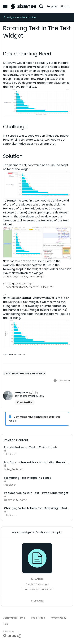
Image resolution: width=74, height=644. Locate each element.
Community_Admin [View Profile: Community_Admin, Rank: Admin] (16, 500)
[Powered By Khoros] (37, 635)
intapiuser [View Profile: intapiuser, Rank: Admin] (21, 392)
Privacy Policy (58, 618)
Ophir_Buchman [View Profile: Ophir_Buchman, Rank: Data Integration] (14, 470)
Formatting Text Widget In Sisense (28, 478)
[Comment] (62, 381)
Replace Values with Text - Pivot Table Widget (36, 493)
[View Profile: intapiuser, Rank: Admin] (8, 396)
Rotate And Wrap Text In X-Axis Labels (31, 447)
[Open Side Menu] (5, 6)
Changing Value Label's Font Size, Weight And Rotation (35, 508)
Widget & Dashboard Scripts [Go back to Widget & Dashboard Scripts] (19, 17)
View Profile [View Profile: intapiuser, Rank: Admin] (25, 402)
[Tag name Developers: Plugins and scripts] (25, 373)
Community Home (14, 618)
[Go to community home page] (24, 7)
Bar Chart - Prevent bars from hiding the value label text (37, 462)
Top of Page (38, 618)
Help (5, 624)
